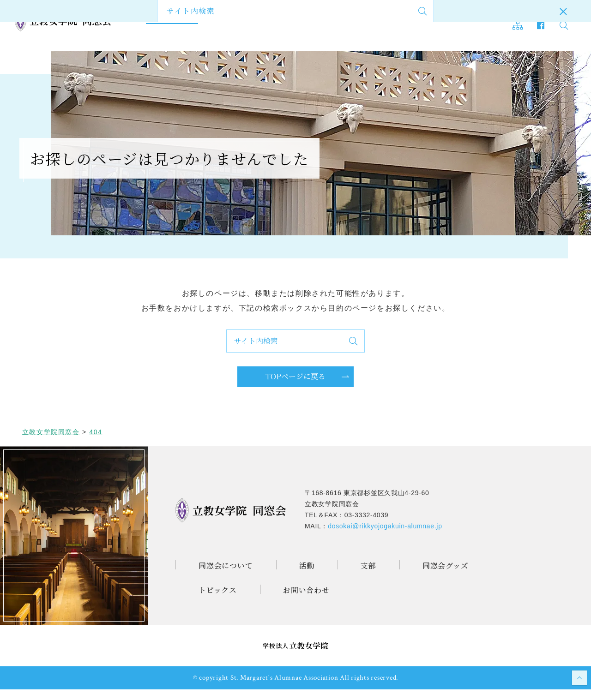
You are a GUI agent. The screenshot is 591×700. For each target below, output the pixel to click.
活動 (223, 26)
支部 (253, 26)
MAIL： (374, 537)
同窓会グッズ (299, 26)
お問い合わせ (413, 26)
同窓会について (173, 26)
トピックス (356, 26)
